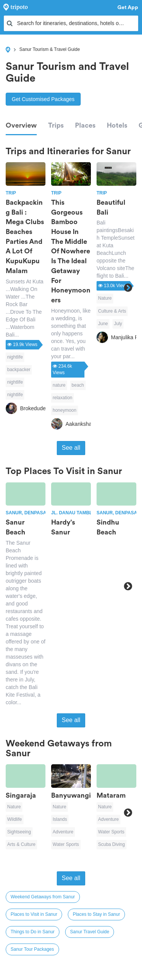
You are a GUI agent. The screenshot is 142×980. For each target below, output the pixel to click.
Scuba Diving (112, 844)
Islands (60, 819)
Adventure (63, 832)
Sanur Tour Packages (32, 949)
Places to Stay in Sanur (96, 914)
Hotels (117, 125)
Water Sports (66, 844)
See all (71, 448)
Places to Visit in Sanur (34, 914)
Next (128, 288)
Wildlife (15, 819)
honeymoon (65, 410)
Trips (56, 125)
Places (85, 125)
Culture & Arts (112, 311)
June (103, 324)
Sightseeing (19, 832)
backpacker (19, 370)
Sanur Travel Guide (90, 932)
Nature (105, 298)
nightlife (15, 357)
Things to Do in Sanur (33, 932)
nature (59, 385)
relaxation (62, 398)
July (118, 324)
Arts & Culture (21, 844)
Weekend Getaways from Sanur (43, 897)
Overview (21, 125)
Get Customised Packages (43, 99)
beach (78, 385)
